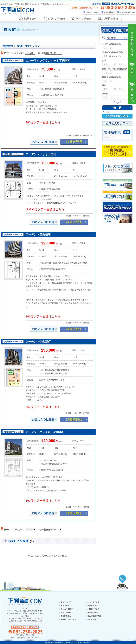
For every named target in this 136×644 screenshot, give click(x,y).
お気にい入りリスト (117, 124)
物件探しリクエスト (117, 151)
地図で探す (65, 606)
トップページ (66, 602)
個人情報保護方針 (127, 12)
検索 (117, 108)
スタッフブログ (93, 602)
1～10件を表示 (18, 53)
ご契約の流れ (66, 616)
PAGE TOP (122, 579)
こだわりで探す (67, 609)
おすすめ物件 (66, 613)
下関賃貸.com (18, 10)
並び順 (41, 53)
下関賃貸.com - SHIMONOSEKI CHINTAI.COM (25, 601)
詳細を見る (74, 142)
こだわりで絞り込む (117, 116)
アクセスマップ (92, 12)
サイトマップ (93, 619)
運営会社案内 (109, 12)
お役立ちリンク (93, 609)
